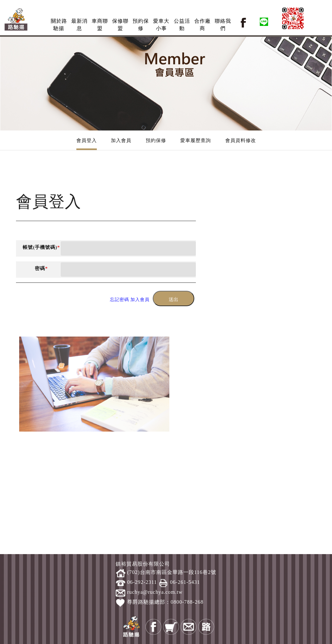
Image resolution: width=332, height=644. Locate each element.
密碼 (41, 268)
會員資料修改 (241, 140)
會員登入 (87, 140)
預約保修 (156, 140)
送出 (174, 299)
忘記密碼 (120, 300)
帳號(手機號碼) (41, 247)
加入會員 (121, 140)
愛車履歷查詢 (196, 140)
